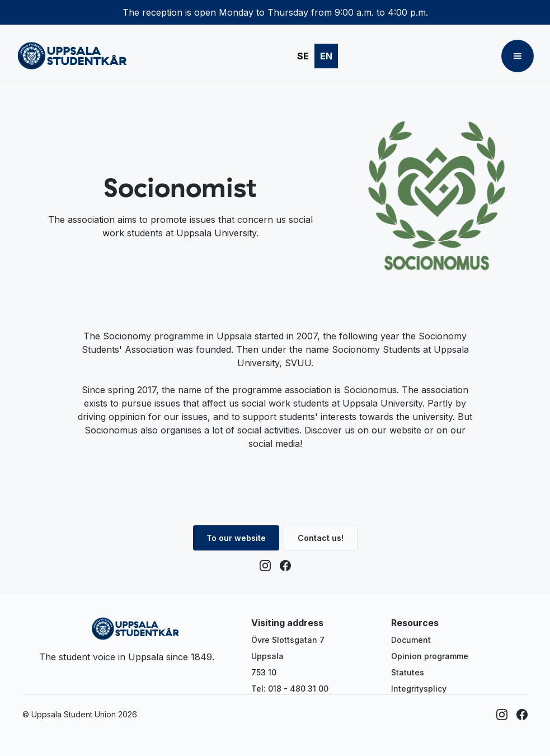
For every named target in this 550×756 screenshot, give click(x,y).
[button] (518, 56)
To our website (236, 538)
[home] (72, 56)
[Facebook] (285, 566)
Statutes (408, 672)
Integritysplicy (419, 689)
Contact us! (321, 538)
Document (411, 640)
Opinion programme (430, 656)
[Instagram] (265, 566)
